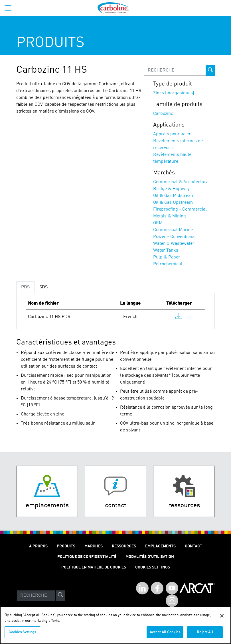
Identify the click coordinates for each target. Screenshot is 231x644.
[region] (116, 625)
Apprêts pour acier (172, 134)
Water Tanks (166, 250)
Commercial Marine (173, 230)
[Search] (36, 596)
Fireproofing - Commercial (180, 209)
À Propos (38, 546)
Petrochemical (168, 264)
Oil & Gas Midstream (174, 196)
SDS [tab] (43, 287)
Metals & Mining (170, 216)
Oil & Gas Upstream (173, 203)
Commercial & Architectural (182, 182)
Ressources (124, 546)
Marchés (94, 546)
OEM (158, 223)
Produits (66, 546)
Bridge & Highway (171, 189)
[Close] (222, 616)
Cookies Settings (22, 632)
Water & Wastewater (174, 244)
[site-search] (60, 596)
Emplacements (160, 546)
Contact (193, 546)
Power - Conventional (175, 237)
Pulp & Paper (167, 257)
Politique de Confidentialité (87, 557)
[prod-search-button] (210, 70)
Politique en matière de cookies (94, 567)
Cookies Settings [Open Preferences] (153, 567)
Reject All (205, 632)
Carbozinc (163, 114)
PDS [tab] (25, 287)
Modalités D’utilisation (150, 557)
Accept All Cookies (165, 632)
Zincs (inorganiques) (174, 93)
